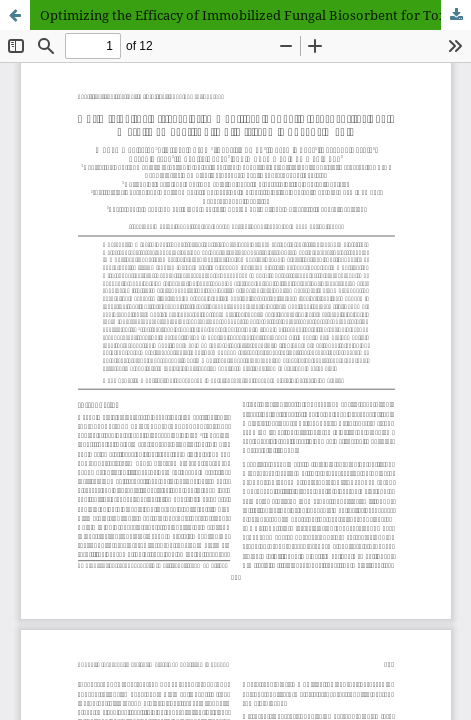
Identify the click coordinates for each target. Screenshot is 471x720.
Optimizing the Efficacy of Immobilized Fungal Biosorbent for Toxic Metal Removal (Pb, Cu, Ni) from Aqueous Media (255, 15)
